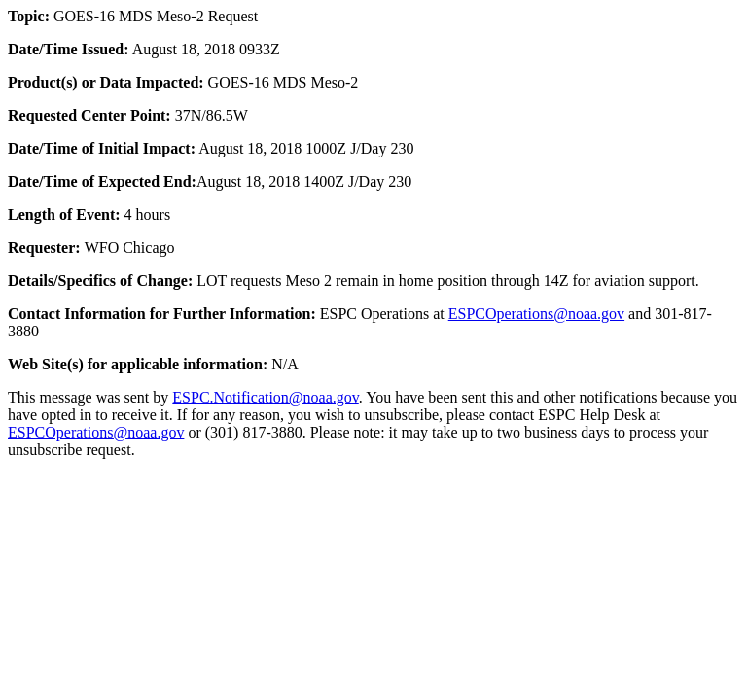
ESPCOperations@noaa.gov (536, 314)
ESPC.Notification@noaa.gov (265, 397)
